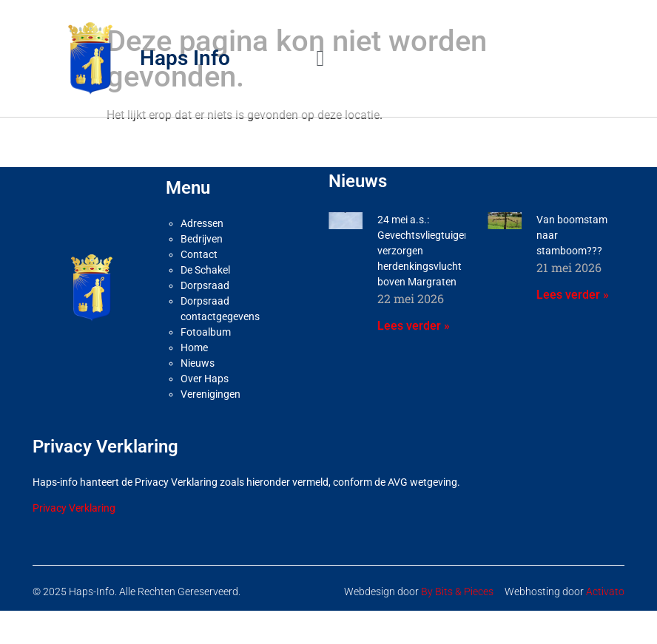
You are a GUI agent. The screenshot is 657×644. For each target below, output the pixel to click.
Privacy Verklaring (74, 508)
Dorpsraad (205, 285)
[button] (320, 58)
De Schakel (205, 270)
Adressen (202, 223)
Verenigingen (210, 394)
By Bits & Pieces (457, 592)
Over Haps (205, 379)
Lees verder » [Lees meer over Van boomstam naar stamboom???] (573, 295)
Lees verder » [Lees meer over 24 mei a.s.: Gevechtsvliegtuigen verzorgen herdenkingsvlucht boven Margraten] (414, 326)
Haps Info (185, 58)
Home (194, 348)
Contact (199, 254)
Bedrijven (202, 239)
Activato (605, 592)
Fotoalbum (206, 332)
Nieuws (198, 363)
